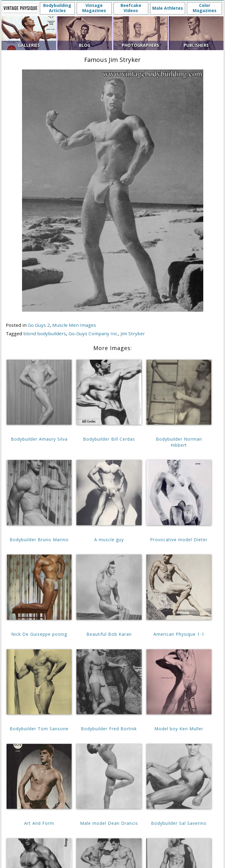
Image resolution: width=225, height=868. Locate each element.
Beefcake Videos (131, 8)
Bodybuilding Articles (57, 8)
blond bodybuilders (45, 333)
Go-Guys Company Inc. (93, 333)
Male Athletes (168, 8)
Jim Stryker (133, 333)
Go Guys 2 (39, 325)
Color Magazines (205, 8)
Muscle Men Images (74, 325)
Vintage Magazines (94, 8)
